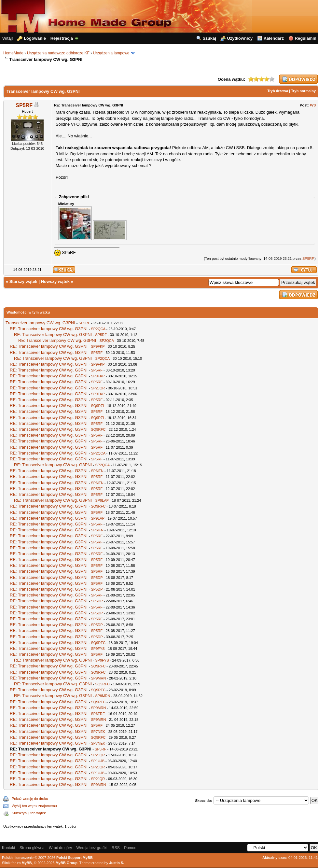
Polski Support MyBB (75, 858)
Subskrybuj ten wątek (29, 813)
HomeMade (13, 53)
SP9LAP (102, 500)
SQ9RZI (97, 406)
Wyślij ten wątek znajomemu (34, 806)
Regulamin (306, 38)
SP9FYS (98, 649)
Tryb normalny (303, 91)
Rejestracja (62, 38)
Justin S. (117, 863)
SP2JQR (98, 388)
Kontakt (9, 848)
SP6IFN (97, 471)
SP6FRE (98, 714)
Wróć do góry (60, 848)
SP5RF (24, 105)
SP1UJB (98, 761)
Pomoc (130, 848)
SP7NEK (98, 732)
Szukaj (209, 38)
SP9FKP (98, 346)
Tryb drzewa (278, 91)
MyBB (27, 863)
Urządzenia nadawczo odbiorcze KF (58, 53)
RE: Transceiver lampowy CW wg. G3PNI (49, 329)
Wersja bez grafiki (92, 848)
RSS (116, 848)
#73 (313, 105)
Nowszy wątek (55, 281)
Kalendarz (274, 38)
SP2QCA (98, 329)
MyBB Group (67, 863)
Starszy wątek (23, 281)
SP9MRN (98, 678)
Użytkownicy (240, 38)
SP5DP (97, 578)
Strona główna (32, 848)
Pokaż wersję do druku (30, 799)
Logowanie (35, 38)
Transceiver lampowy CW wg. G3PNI (40, 323)
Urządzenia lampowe (111, 53)
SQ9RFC (98, 429)
